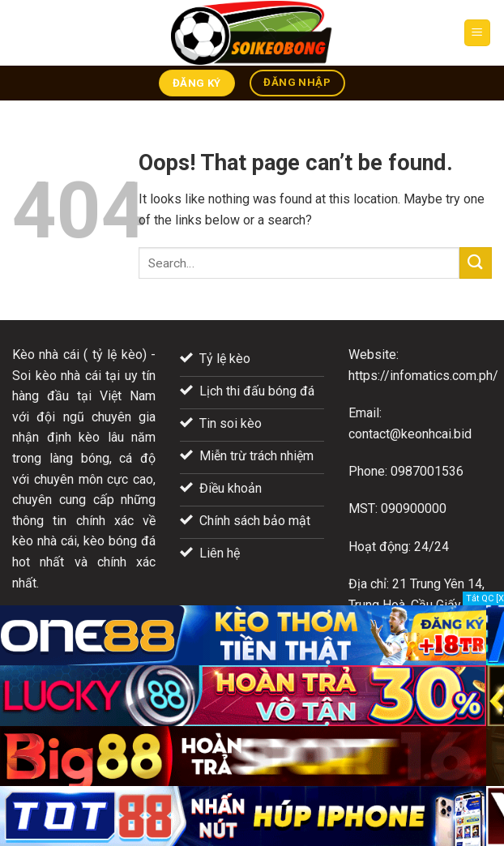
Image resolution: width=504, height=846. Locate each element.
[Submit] (476, 263)
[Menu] (478, 33)
